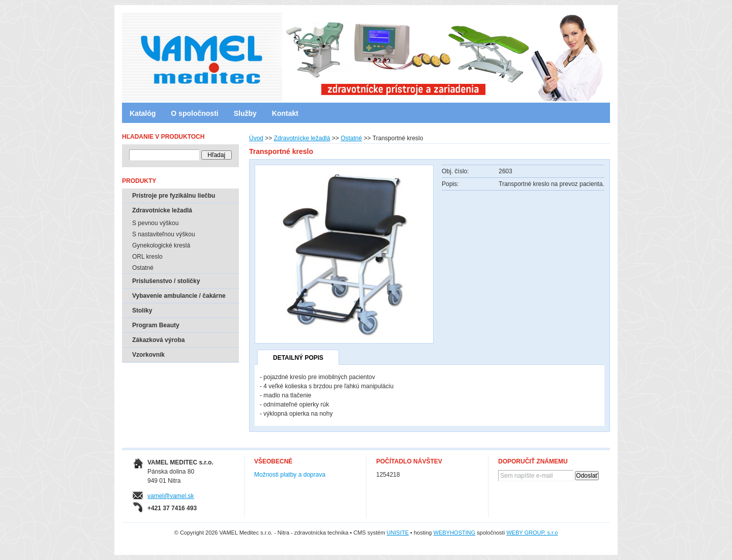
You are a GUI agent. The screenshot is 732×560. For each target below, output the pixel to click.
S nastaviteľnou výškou (164, 234)
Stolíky (142, 310)
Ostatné (351, 138)
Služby (245, 113)
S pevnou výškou (155, 223)
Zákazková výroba (158, 340)
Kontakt (285, 113)
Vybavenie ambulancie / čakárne (179, 296)
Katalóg (143, 113)
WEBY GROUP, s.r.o (532, 533)
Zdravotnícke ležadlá (302, 138)
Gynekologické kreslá (161, 245)
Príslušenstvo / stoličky (166, 281)
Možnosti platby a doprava (290, 475)
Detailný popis (298, 358)
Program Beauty (156, 325)
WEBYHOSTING (455, 533)
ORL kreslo (147, 257)
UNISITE (398, 533)
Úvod (256, 138)
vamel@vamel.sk (171, 496)
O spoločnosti (194, 113)
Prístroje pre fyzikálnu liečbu (174, 196)
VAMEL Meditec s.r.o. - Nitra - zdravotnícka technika (165, 53)
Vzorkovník (148, 355)
